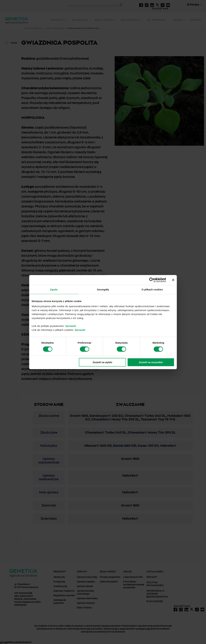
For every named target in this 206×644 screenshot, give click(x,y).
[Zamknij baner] (173, 280)
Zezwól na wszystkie (151, 362)
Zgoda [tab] (54, 289)
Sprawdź (71, 326)
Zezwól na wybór (103, 362)
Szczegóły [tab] (103, 289)
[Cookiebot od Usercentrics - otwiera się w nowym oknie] (152, 280)
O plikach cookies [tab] (152, 289)
